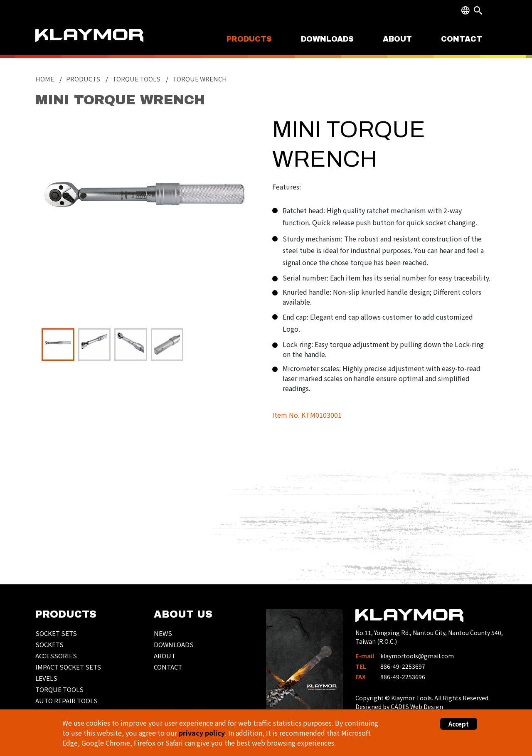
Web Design (427, 707)
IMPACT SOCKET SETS (68, 667)
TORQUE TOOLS (59, 689)
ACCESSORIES (56, 656)
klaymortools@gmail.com (417, 656)
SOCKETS (49, 644)
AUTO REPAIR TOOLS (66, 701)
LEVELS (46, 678)
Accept (459, 724)
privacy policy (202, 733)
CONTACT (462, 39)
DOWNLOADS (327, 39)
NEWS (163, 633)
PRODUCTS (249, 39)
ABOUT (397, 39)
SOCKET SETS (56, 633)
